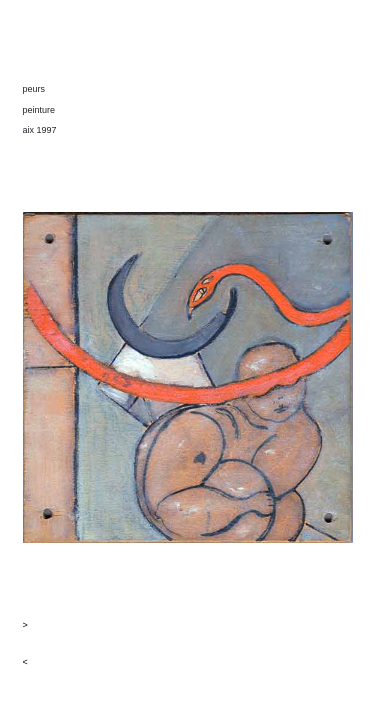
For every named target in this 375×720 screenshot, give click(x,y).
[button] (188, 626)
